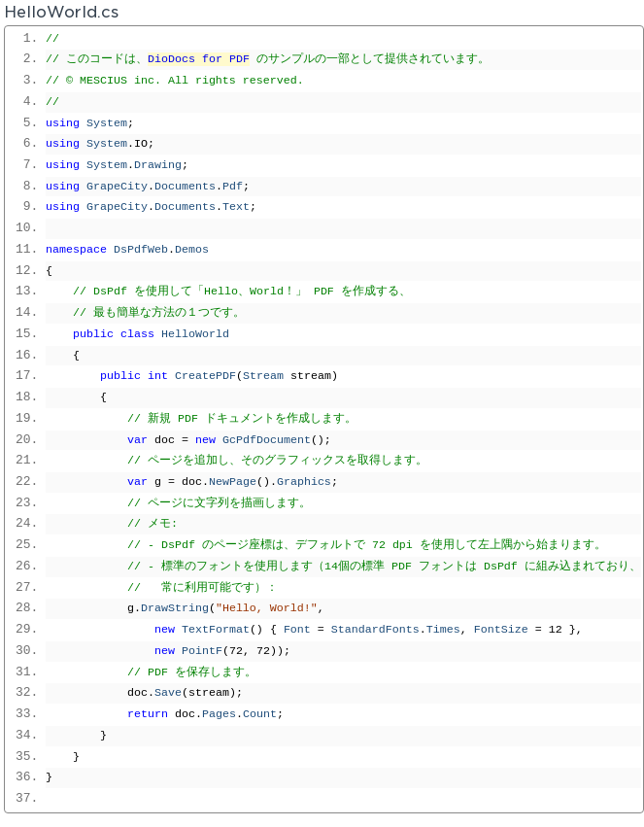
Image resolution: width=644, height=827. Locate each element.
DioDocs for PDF (199, 59)
